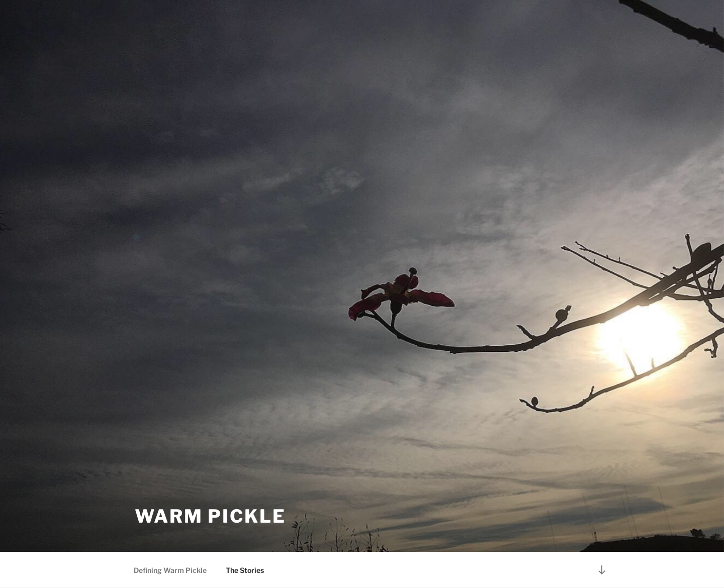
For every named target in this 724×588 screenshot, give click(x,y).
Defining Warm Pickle (170, 570)
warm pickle (210, 516)
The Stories (245, 570)
